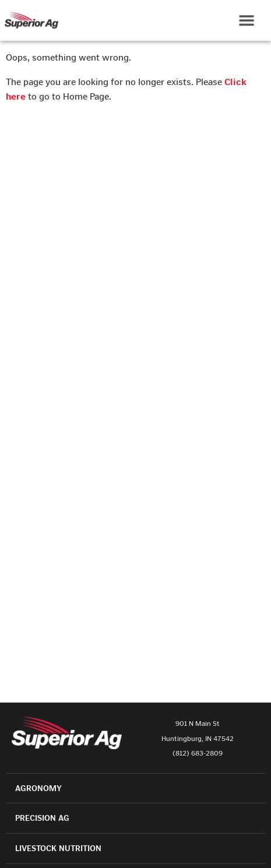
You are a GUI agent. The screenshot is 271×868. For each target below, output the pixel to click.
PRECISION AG (42, 818)
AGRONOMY (38, 788)
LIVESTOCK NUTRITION (58, 848)
